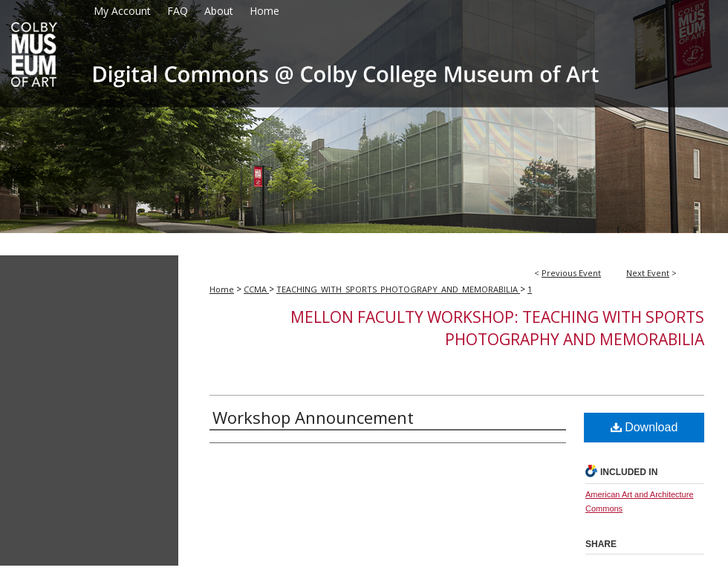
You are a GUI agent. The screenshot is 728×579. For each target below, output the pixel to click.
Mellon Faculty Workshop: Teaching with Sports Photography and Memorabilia (497, 328)
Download (644, 427)
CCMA (256, 289)
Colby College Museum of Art (364, 127)
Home (222, 289)
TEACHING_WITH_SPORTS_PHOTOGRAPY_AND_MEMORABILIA (398, 289)
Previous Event (571, 273)
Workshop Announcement (313, 417)
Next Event (648, 273)
